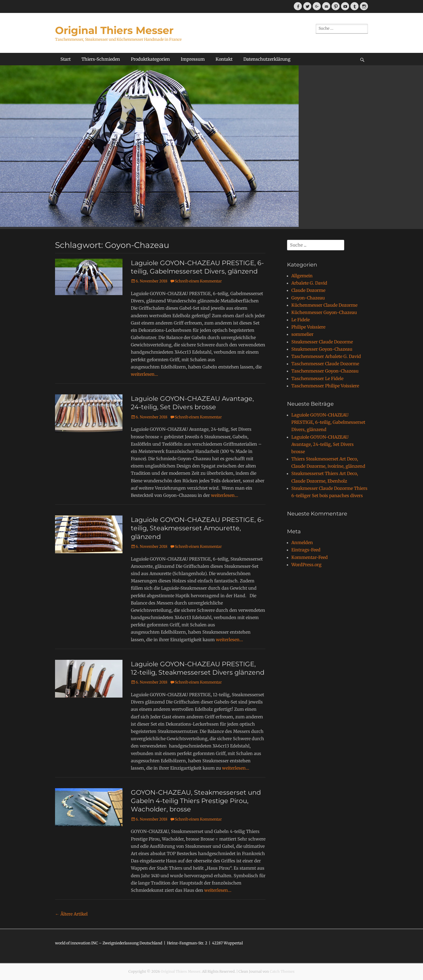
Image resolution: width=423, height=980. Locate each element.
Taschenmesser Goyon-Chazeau (325, 371)
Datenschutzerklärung (267, 59)
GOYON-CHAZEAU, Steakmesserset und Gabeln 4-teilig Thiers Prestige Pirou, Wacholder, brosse (196, 801)
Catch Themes (282, 972)
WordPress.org (306, 565)
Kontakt (224, 59)
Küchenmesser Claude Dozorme (324, 305)
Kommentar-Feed (310, 557)
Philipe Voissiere (308, 327)
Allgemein (302, 276)
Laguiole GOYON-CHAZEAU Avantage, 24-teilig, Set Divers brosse (323, 444)
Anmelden (302, 542)
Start (66, 59)
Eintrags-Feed (306, 550)
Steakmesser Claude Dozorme (322, 342)
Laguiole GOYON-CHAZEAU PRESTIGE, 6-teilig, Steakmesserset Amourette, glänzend (197, 528)
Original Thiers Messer (114, 30)
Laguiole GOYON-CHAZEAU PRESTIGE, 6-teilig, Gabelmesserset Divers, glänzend (328, 422)
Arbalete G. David (309, 283)
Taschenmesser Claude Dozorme (325, 364)
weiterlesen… (144, 374)
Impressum (193, 59)
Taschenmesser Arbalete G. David (326, 356)
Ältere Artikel (71, 914)
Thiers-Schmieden (101, 59)
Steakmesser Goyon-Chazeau (322, 349)
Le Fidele (301, 320)
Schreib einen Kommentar (198, 281)
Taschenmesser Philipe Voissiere (325, 386)
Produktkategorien (150, 59)
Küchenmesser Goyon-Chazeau (324, 312)
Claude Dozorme (308, 290)
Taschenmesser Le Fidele (317, 378)
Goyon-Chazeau (308, 298)
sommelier (302, 334)
